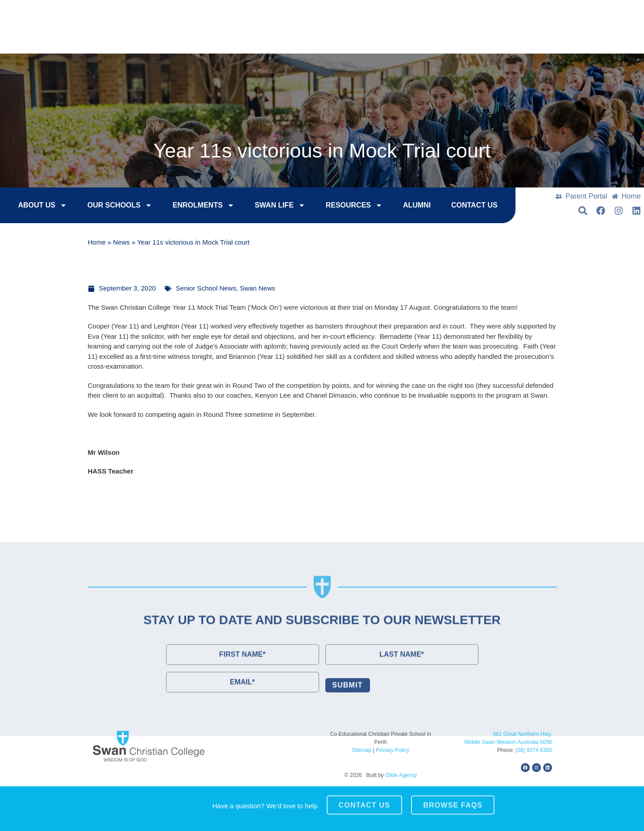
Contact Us (582, 14)
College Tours (510, 14)
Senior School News (206, 288)
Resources (335, 207)
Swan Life (261, 207)
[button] (601, 36)
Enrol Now (438, 14)
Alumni (398, 206)
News (121, 243)
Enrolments (185, 207)
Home (97, 243)
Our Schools (101, 207)
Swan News (258, 288)
